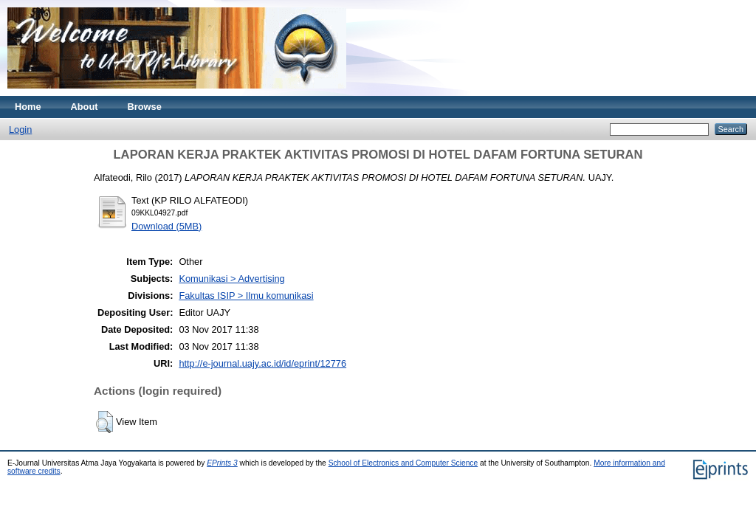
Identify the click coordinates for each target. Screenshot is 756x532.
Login (20, 129)
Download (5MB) (166, 226)
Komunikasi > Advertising (231, 279)
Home (28, 107)
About (85, 107)
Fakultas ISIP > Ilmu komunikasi (246, 296)
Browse (145, 107)
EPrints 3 (222, 463)
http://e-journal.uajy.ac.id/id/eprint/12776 (262, 363)
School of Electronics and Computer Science (403, 463)
